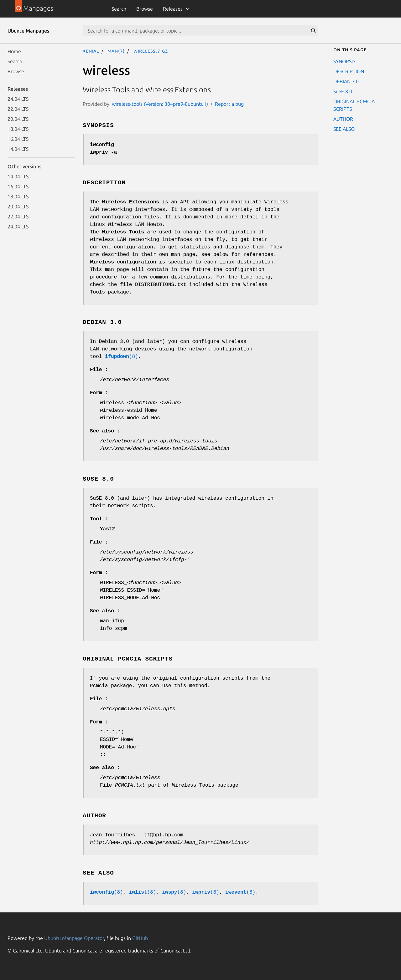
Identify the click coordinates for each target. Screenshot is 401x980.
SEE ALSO (344, 129)
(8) (122, 357)
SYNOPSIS (344, 61)
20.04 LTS (18, 119)
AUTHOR (343, 119)
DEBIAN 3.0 (346, 81)
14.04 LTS (18, 149)
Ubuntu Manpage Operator (74, 938)
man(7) (116, 51)
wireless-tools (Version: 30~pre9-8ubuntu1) (160, 104)
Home (14, 51)
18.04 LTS (18, 129)
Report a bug (229, 104)
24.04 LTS (18, 99)
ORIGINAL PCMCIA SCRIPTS (354, 105)
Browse (145, 9)
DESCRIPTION (349, 71)
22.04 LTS (18, 109)
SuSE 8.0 (343, 91)
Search (119, 9)
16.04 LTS (18, 139)
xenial (91, 51)
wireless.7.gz (151, 51)
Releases (173, 9)
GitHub (140, 938)
